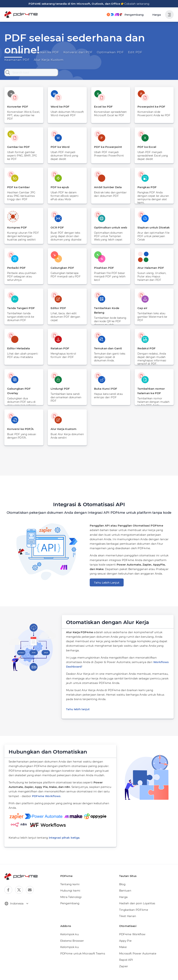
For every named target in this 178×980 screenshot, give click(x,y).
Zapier (123, 953)
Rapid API (125, 946)
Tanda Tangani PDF (20, 308)
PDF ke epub (59, 187)
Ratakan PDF (59, 348)
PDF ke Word (59, 147)
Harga (157, 15)
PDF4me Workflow (131, 921)
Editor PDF (58, 308)
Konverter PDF (17, 107)
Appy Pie (125, 927)
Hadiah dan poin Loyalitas (135, 890)
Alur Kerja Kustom (17, 60)
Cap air (142, 308)
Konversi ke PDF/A (20, 429)
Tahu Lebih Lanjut (105, 583)
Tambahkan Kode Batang (111, 308)
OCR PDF (57, 227)
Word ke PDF (59, 107)
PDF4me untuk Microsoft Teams (80, 940)
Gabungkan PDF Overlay (24, 389)
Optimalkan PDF (99, 52)
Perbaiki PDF (16, 268)
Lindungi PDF (60, 389)
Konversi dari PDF (70, 52)
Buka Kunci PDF (105, 389)
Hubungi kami (69, 877)
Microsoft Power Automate (135, 940)
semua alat (12, 52)
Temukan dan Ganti (107, 348)
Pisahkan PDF (103, 268)
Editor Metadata (18, 348)
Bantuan (124, 877)
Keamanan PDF (143, 52)
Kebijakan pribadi (137, 974)
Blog (122, 871)
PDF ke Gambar (18, 187)
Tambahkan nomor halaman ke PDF (150, 391)
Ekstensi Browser (71, 927)
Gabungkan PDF (61, 268)
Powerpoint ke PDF (150, 107)
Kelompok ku (68, 921)
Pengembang (69, 890)
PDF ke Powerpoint (107, 147)
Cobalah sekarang (134, 4)
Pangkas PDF (146, 187)
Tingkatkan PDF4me (132, 896)
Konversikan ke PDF (39, 52)
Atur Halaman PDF (150, 268)
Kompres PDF (16, 227)
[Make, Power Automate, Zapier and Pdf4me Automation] (127, 15)
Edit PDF (121, 52)
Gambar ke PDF (18, 147)
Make (123, 934)
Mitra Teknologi (70, 883)
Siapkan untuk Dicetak (152, 227)
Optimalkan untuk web (109, 227)
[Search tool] (31, 72)
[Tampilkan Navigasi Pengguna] (169, 15)
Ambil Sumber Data (107, 187)
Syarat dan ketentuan (163, 974)
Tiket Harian (127, 903)
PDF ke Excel (146, 147)
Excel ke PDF (103, 107)
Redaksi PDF (146, 348)
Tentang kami (69, 871)
